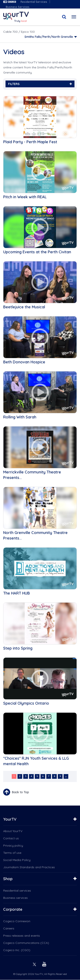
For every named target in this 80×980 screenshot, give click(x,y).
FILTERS (40, 84)
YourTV (10, 819)
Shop (8, 879)
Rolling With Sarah (20, 417)
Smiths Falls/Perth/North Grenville (49, 37)
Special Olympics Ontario (26, 703)
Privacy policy (13, 845)
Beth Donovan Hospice (24, 362)
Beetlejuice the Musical (24, 307)
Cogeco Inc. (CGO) (17, 950)
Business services (15, 898)
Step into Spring (18, 648)
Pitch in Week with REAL (25, 197)
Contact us (11, 838)
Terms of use (12, 853)
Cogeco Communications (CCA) (26, 943)
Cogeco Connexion (17, 921)
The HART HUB (17, 593)
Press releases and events (22, 936)
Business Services (18, 7)
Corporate (13, 909)
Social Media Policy (17, 860)
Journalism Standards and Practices (29, 867)
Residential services (17, 891)
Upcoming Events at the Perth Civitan (37, 252)
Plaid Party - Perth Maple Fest (30, 142)
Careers (9, 928)
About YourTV (13, 831)
